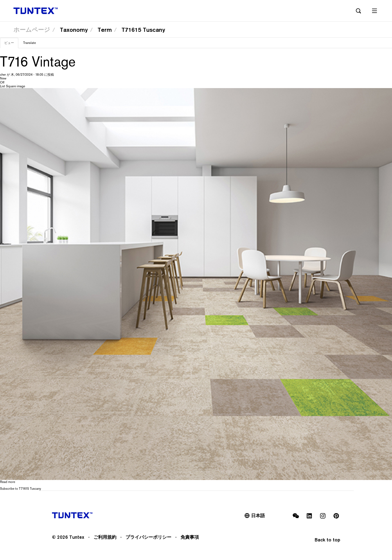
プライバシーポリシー (148, 537)
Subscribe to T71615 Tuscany (20, 489)
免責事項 (190, 537)
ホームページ (32, 30)
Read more (8, 482)
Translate (30, 43)
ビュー (11, 44)
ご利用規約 (105, 537)
